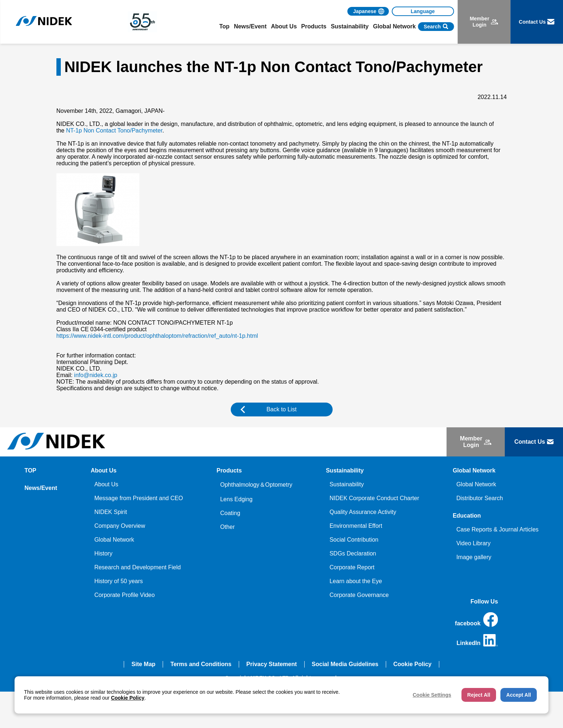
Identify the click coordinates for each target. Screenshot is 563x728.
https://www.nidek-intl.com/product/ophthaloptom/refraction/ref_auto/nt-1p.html (157, 336)
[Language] (423, 11)
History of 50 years (118, 581)
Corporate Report (352, 567)
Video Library (473, 543)
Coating (230, 513)
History (103, 553)
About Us (106, 484)
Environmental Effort (356, 526)
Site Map (143, 664)
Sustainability (346, 484)
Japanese (365, 11)
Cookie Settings (432, 695)
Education (467, 516)
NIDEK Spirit (111, 512)
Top (225, 26)
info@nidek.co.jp (96, 375)
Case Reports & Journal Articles (497, 529)
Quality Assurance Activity (363, 512)
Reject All (479, 695)
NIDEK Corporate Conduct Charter (374, 498)
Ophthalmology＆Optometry (256, 485)
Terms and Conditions (201, 664)
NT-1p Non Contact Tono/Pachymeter (114, 130)
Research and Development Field (137, 567)
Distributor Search (480, 498)
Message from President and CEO (139, 498)
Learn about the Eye (356, 581)
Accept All (519, 695)
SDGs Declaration (353, 553)
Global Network (114, 540)
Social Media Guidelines (345, 664)
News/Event (250, 26)
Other (227, 527)
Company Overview (120, 526)
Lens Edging (236, 499)
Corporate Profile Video (124, 595)
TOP (30, 470)
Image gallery (474, 557)
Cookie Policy (413, 664)
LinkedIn (477, 640)
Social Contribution (354, 540)
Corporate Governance (359, 595)
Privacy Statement (272, 664)
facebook (476, 620)
